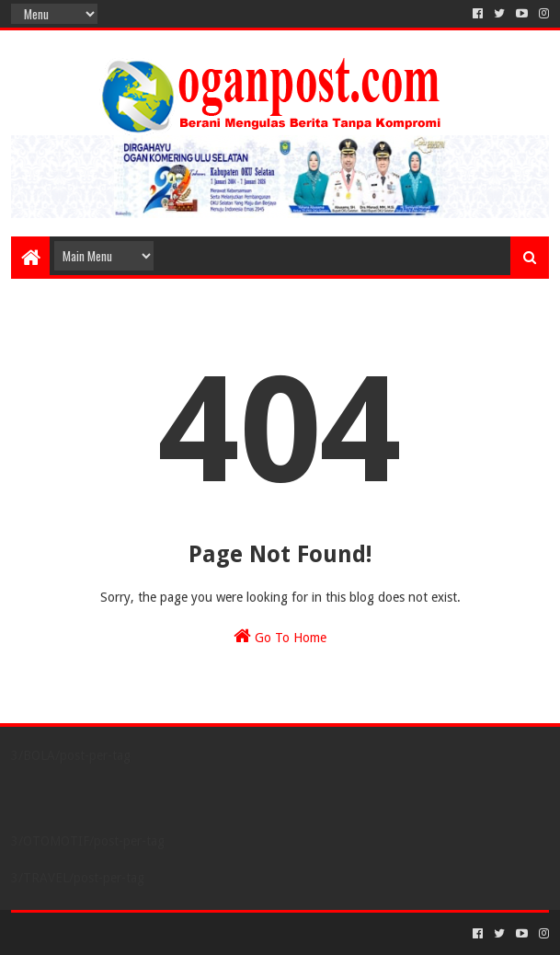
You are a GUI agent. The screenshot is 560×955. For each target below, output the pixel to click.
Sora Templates (113, 933)
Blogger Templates (219, 933)
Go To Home (280, 636)
